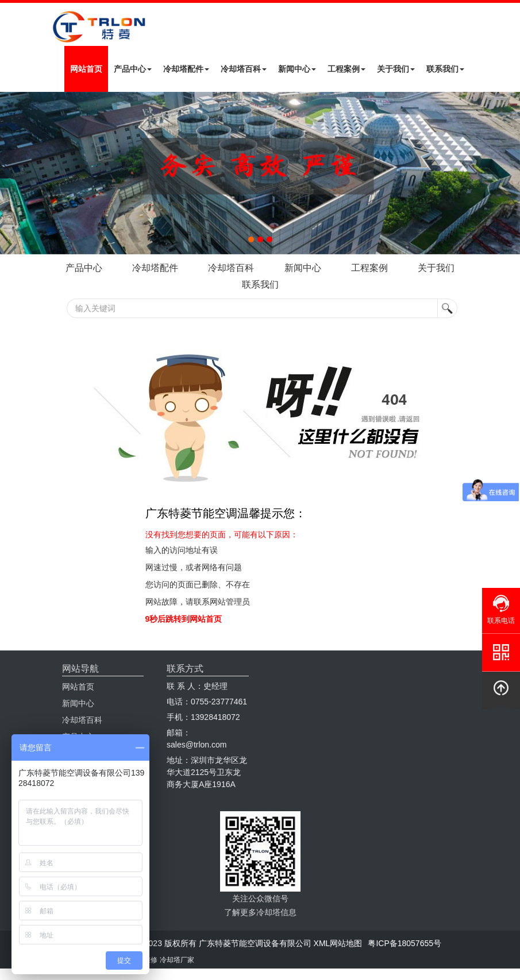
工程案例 (346, 69)
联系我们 (445, 69)
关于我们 (396, 69)
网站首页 (86, 69)
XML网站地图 (338, 943)
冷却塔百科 (244, 69)
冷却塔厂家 (177, 960)
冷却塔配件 (186, 69)
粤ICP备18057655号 (405, 943)
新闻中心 (297, 69)
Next (11, 173)
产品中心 (133, 69)
